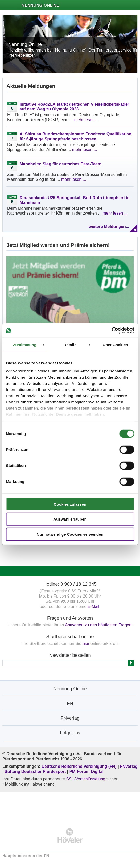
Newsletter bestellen (70, 655)
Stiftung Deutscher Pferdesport (35, 772)
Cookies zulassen (70, 504)
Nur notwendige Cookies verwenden (70, 534)
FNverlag (129, 766)
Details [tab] (70, 344)
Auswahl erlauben (70, 519)
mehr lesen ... (87, 120)
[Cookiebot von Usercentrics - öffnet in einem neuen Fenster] (112, 330)
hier (86, 644)
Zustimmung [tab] (25, 344)
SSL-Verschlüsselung (86, 779)
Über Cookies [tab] (115, 344)
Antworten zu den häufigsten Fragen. (99, 625)
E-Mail (93, 606)
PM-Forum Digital (86, 772)
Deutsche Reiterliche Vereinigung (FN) (79, 766)
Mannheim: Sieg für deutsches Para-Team (60, 164)
